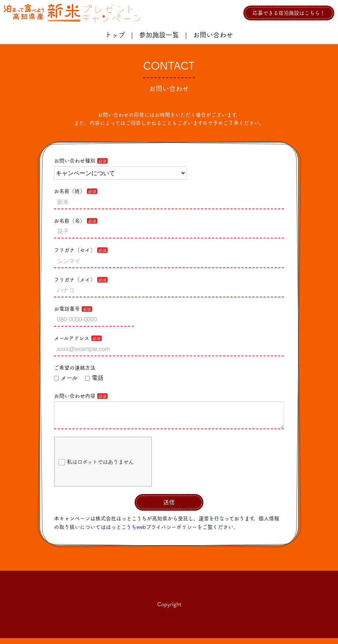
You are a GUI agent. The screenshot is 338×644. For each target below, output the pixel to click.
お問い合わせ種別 (75, 161)
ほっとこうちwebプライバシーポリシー (151, 533)
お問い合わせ (213, 35)
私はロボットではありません (96, 468)
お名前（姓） (70, 191)
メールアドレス (72, 338)
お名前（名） (70, 221)
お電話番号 (67, 309)
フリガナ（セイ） (75, 250)
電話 (94, 378)
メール (66, 378)
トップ (115, 35)
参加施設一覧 (159, 35)
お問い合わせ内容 (75, 396)
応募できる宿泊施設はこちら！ (289, 13)
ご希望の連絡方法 (75, 368)
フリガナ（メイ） (75, 280)
